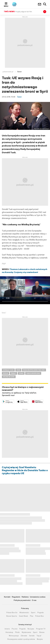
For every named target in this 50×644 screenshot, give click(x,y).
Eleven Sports (12, 616)
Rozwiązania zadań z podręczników (21, 639)
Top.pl (39, 636)
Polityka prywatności (22, 600)
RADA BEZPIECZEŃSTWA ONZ (34, 370)
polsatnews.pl (8, 72)
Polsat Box (39, 616)
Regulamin (16, 597)
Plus (32, 616)
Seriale (32, 636)
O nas (34, 600)
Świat (19, 72)
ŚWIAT (13, 373)
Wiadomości (24, 613)
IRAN (18, 370)
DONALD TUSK (8, 370)
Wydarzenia (26, 632)
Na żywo (31, 629)
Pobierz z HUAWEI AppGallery (43, 401)
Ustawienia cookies (38, 597)
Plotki (17, 632)
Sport (33, 613)
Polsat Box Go (12, 613)
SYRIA (21, 373)
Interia (7, 629)
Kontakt (7, 597)
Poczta (15, 629)
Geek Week (23, 616)
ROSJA (6, 373)
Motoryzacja (14, 636)
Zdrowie (24, 636)
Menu (6, 6)
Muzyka (40, 639)
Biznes (42, 632)
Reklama (25, 597)
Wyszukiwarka (45, 4)
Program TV (41, 629)
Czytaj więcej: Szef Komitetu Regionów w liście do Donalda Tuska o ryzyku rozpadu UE (25, 470)
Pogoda (40, 613)
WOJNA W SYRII (9, 377)
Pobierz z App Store (29, 401)
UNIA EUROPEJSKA (33, 373)
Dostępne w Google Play (14, 401)
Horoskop (9, 632)
